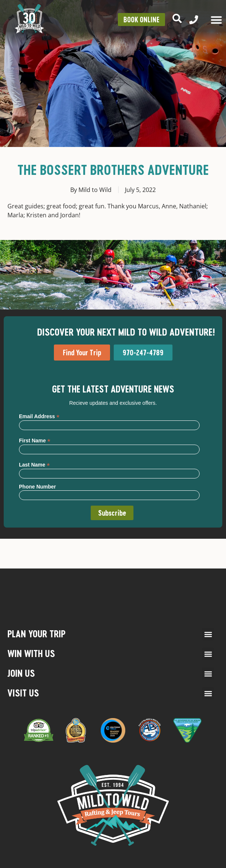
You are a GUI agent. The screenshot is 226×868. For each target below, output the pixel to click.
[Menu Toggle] (216, 20)
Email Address (39, 416)
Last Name (34, 465)
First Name (35, 440)
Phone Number (38, 487)
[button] (208, 634)
